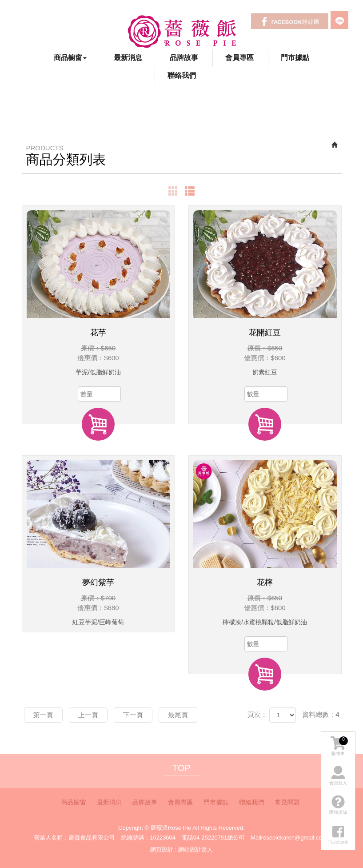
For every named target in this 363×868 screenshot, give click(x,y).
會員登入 (338, 776)
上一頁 (88, 715)
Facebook (290, 21)
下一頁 (133, 715)
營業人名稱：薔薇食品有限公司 (75, 838)
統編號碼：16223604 (148, 838)
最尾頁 (178, 715)
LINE (339, 20)
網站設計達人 (195, 850)
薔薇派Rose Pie (181, 31)
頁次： (257, 714)
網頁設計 (162, 850)
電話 (187, 838)
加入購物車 (98, 424)
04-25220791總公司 (219, 838)
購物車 (339, 746)
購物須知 (338, 805)
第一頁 (43, 715)
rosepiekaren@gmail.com (294, 838)
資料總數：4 (321, 714)
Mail (256, 838)
